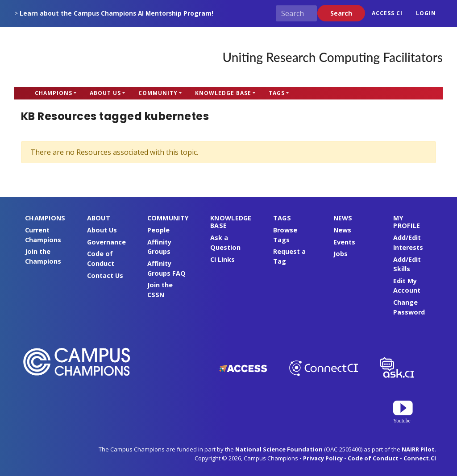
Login (426, 13)
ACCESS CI (387, 13)
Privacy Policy (323, 458)
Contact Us (105, 275)
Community (158, 93)
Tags (277, 93)
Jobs (341, 254)
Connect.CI (420, 458)
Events (344, 242)
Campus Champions (70, 57)
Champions (54, 93)
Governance (106, 242)
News (342, 230)
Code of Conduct (373, 458)
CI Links (222, 259)
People (158, 230)
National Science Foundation (279, 449)
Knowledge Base (223, 93)
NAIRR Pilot (418, 449)
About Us (105, 93)
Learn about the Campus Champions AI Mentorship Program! (116, 13)
